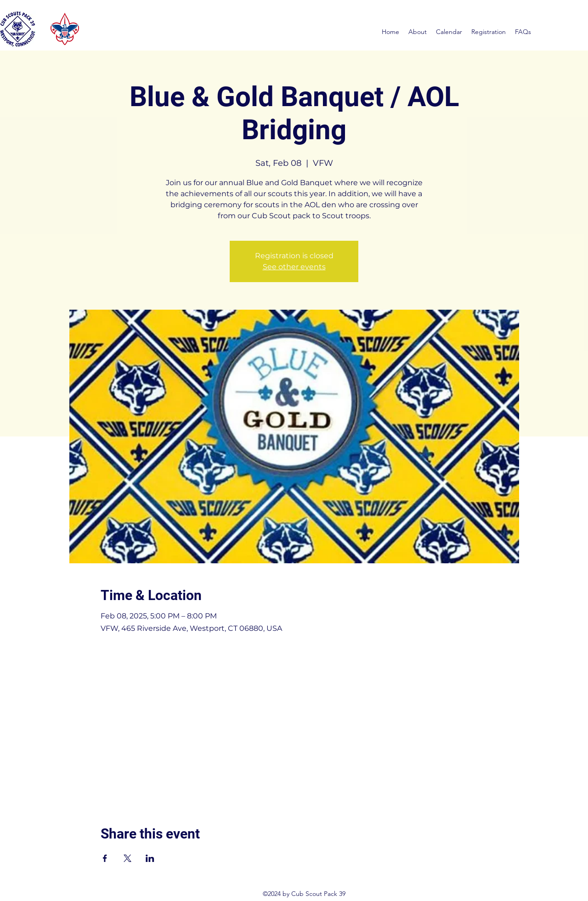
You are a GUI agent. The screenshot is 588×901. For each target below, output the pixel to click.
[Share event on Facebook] (105, 858)
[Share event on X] (127, 858)
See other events (294, 267)
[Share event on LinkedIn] (150, 858)
